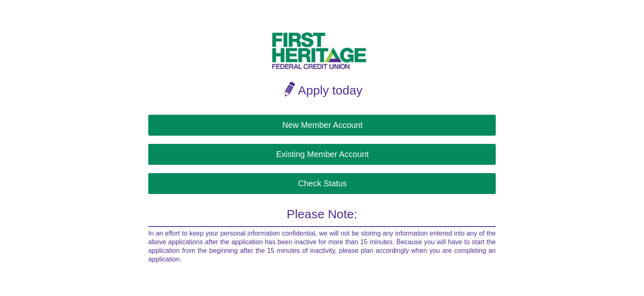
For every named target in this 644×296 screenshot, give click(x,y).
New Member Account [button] (322, 125)
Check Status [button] (323, 183)
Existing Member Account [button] (322, 154)
